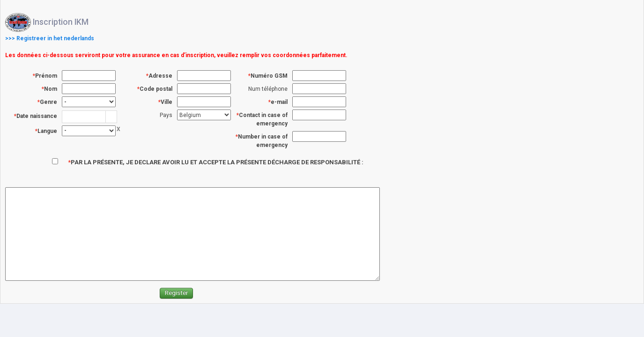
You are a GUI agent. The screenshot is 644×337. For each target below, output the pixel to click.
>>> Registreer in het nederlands (50, 38)
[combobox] (84, 117)
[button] (111, 117)
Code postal (156, 89)
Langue (47, 131)
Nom (51, 89)
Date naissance (37, 116)
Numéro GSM (269, 76)
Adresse (160, 76)
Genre (48, 102)
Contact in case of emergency (263, 119)
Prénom (46, 76)
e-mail (279, 102)
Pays (166, 115)
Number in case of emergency (263, 141)
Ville (167, 102)
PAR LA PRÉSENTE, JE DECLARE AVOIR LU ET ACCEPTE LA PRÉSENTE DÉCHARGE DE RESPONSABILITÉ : (217, 162)
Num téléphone (268, 89)
